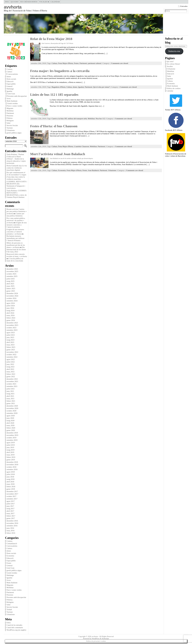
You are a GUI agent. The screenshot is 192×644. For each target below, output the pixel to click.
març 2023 (10, 345)
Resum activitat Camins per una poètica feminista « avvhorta (17, 211)
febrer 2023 (11, 347)
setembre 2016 (12, 526)
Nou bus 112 (100, 119)
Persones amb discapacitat (17, 96)
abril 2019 (10, 452)
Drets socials (11, 79)
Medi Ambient (12, 101)
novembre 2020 (12, 408)
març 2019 (10, 455)
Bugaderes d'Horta (59, 87)
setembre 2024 (12, 301)
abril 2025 (10, 284)
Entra (9, 623)
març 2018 (10, 484)
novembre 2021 (12, 381)
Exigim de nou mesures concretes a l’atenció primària (17, 225)
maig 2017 (10, 508)
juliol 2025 (11, 279)
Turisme (10, 128)
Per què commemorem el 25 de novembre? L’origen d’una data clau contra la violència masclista (16, 176)
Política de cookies (174, 88)
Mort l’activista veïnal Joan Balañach (58, 154)
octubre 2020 (11, 411)
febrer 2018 (11, 486)
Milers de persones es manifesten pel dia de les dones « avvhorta (16, 245)
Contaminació (12, 543)
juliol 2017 (11, 504)
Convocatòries (12, 74)
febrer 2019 (11, 457)
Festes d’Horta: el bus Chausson (54, 126)
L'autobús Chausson (81, 146)
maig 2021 (10, 394)
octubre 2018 (11, 467)
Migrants (10, 108)
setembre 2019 (12, 440)
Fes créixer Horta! (173, 64)
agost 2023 (11, 332)
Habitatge (10, 89)
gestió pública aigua (14, 133)
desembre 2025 (12, 269)
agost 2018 (11, 472)
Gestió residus (12, 103)
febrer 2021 (11, 401)
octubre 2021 (11, 384)
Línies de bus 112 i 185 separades (54, 95)
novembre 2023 (12, 325)
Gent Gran (11, 94)
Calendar (170, 91)
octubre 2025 (11, 274)
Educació (10, 81)
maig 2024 (10, 310)
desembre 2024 (12, 293)
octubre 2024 (11, 298)
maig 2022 (10, 367)
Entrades (184, 6)
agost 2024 (11, 303)
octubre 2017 (11, 496)
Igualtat (9, 91)
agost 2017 (11, 501)
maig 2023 (10, 340)
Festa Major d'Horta (66, 63)
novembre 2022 (12, 352)
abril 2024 (10, 313)
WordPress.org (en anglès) (16, 630)
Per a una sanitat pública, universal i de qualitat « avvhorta (16, 220)
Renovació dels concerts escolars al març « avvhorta (17, 255)
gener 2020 (11, 430)
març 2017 (10, 513)
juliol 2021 (11, 389)
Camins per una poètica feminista (15, 215)
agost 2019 (11, 442)
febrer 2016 (11, 533)
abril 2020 (10, 423)
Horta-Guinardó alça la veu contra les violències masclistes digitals (17, 168)
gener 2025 (11, 291)
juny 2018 (10, 477)
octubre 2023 (11, 328)
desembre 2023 (12, 323)
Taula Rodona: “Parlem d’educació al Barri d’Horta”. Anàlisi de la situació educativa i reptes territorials (16, 159)
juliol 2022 (11, 362)
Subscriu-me (174, 51)
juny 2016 (10, 528)
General (9, 86)
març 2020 (10, 425)
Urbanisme (11, 130)
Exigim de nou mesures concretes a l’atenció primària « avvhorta (15, 232)
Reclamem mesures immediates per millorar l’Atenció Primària (15, 238)
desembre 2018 (12, 462)
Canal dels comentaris (15, 627)
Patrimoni (10, 113)
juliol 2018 (11, 474)
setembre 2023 (12, 330)
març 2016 (10, 530)
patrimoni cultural (94, 63)
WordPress (96, 638)
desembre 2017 (12, 491)
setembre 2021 (12, 386)
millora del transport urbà (77, 119)
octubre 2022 (11, 354)
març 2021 (10, 398)
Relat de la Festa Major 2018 (51, 39)
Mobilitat (10, 111)
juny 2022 (10, 364)
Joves (9, 98)
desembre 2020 (12, 406)
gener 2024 (11, 320)
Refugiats (10, 120)
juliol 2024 (11, 306)
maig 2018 (10, 479)
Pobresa (9, 118)
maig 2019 (10, 450)
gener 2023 (11, 350)
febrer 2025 (11, 288)
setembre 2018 (12, 469)
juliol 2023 (11, 335)
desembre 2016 (12, 521)
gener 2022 (11, 376)
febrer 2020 (11, 428)
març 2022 (10, 372)
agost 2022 (11, 359)
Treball (9, 609)
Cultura (9, 72)
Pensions (10, 116)
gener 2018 (11, 489)
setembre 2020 (12, 413)
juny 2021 (10, 391)
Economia (10, 556)
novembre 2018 (12, 464)
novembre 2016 (12, 523)
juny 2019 (10, 447)
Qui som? (170, 61)
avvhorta (13, 7)
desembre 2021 (12, 379)
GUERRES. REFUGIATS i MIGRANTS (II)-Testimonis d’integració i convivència (17, 185)
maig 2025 (10, 281)
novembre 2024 (12, 296)
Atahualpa (105, 638)
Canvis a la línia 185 (59, 119)
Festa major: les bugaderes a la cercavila (60, 71)
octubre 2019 (11, 438)
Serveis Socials (12, 125)
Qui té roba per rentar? (101, 87)
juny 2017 (10, 506)
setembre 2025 (12, 276)
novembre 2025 (12, 271)
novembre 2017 (12, 494)
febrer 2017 (11, 516)
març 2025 (10, 286)
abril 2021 (10, 396)
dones (9, 76)
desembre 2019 (12, 433)
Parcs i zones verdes (15, 106)
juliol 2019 (11, 445)
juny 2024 (10, 308)
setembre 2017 (12, 499)
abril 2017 (10, 511)
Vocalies (170, 66)
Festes (9, 563)
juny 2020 (10, 418)
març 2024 (10, 315)
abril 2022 (10, 369)
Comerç (9, 69)
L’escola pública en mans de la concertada (15, 260)
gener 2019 (11, 460)
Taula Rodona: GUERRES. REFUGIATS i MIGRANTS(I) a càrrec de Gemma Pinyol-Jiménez (17, 194)
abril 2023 (10, 342)
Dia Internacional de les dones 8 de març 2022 (16, 249)
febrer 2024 (11, 318)
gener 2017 (11, 518)
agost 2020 (11, 416)
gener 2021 (11, 403)
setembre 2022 (12, 357)
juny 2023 (10, 337)
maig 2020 (10, 420)
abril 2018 (10, 482)
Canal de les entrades (14, 625)
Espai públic (11, 84)
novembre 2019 (12, 435)
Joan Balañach (93, 170)
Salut (8, 123)
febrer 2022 (11, 374)
